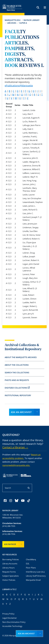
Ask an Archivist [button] (26, 634)
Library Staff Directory (36, 576)
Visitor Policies (9, 580)
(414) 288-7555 (9, 526)
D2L (28, 564)
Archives (12, 23)
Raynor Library (32, 20)
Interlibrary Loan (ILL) (35, 572)
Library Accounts (10, 564)
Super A (23, 23)
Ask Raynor (10, 544)
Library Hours (8, 568)
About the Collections (17, 365)
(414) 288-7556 (9, 534)
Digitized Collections (17, 388)
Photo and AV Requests (17, 380)
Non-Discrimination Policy (14, 622)
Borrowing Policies (11, 560)
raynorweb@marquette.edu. (16, 465)
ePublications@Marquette (19, 85)
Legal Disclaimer (10, 618)
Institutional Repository (18, 395)
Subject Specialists (11, 576)
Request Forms (9, 572)
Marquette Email (33, 580)
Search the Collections (17, 373)
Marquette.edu (13, 20)
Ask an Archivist (21, 412)
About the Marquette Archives (21, 357)
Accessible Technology (12, 626)
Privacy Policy (8, 614)
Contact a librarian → (15, 447)
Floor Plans (31, 568)
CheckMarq (31, 560)
